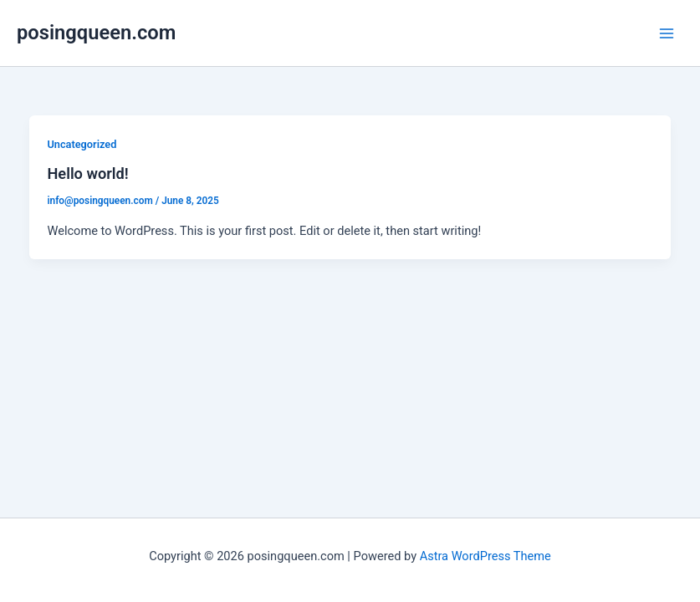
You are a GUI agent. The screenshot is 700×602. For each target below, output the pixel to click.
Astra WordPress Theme (485, 556)
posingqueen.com (96, 33)
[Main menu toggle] (667, 33)
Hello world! (87, 173)
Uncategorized (82, 144)
